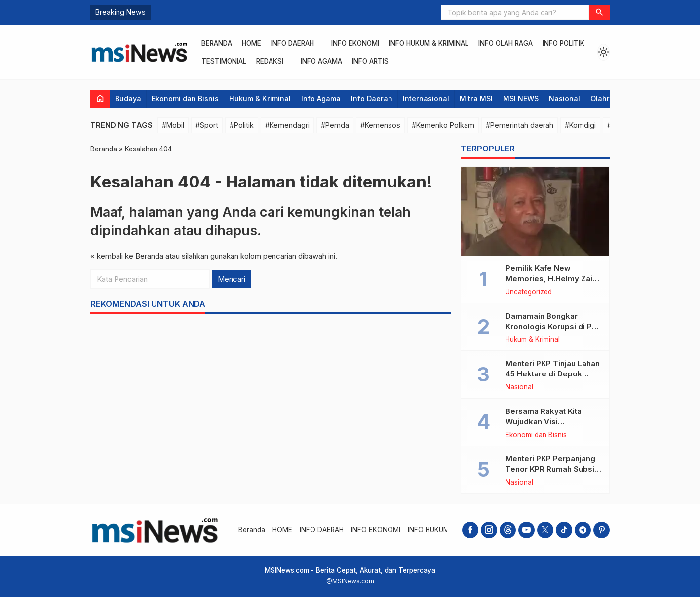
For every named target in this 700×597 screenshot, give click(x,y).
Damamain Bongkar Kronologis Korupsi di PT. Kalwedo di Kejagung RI (552, 326)
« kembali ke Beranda (127, 256)
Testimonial (224, 61)
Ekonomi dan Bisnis (185, 98)
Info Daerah (372, 98)
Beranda (217, 43)
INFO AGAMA (321, 61)
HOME (252, 43)
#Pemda (335, 125)
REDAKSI (270, 61)
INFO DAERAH (292, 43)
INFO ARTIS (370, 61)
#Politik (242, 125)
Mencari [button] (232, 279)
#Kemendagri (287, 125)
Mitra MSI (476, 98)
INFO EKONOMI (355, 43)
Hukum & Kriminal (260, 98)
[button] (599, 12)
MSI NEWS (521, 98)
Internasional (426, 98)
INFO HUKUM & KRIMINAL (429, 43)
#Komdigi (580, 125)
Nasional (564, 98)
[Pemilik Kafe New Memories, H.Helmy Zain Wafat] (535, 211)
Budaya (128, 98)
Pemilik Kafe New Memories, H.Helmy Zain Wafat (551, 279)
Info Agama (321, 98)
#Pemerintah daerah (520, 125)
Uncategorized (529, 292)
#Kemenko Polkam (443, 125)
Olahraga (607, 98)
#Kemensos (380, 125)
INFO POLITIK (564, 43)
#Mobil (173, 125)
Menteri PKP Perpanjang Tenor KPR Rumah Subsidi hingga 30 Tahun (553, 469)
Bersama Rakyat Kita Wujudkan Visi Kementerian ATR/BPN (547, 422)
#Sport (207, 125)
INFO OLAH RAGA (506, 43)
